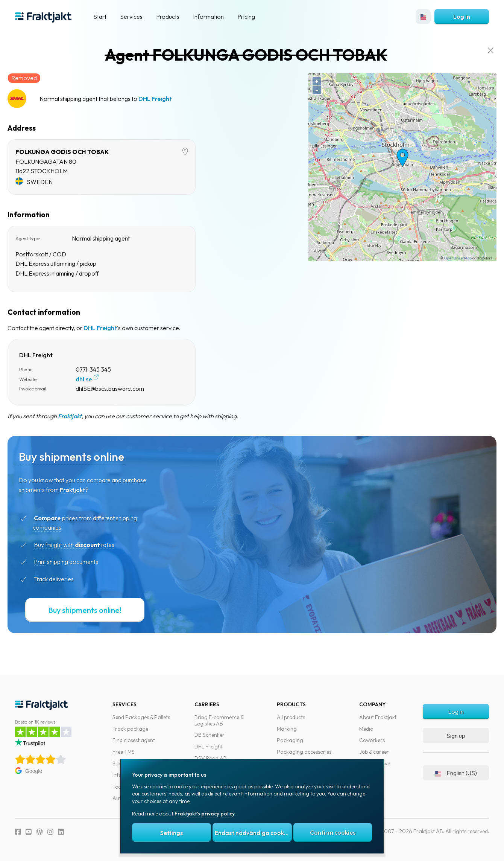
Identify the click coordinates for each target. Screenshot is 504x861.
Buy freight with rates (87, 545)
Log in (462, 17)
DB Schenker (209, 735)
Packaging (290, 740)
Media (366, 729)
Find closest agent (134, 740)
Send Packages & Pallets (141, 717)
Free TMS (124, 752)
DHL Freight (168, 99)
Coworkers (372, 740)
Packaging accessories (304, 752)
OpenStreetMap (450, 258)
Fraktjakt (83, 416)
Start (100, 17)
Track (54, 579)
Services (131, 17)
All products (291, 717)
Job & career (374, 752)
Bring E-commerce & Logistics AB (219, 720)
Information (208, 17)
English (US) (456, 773)
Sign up (456, 736)
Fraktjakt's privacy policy (205, 814)
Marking (287, 729)
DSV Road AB (211, 758)
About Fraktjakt (378, 717)
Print (53, 562)
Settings (172, 833)
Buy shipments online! (98, 610)
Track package (130, 729)
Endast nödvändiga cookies (253, 833)
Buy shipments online (85, 457)
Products (168, 17)
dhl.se (97, 379)
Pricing (246, 17)
